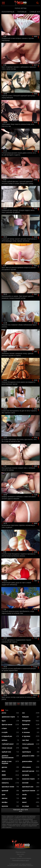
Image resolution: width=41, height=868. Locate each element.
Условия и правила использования (20, 858)
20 (34, 704)
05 (22, 704)
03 (15, 704)
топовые (22, 12)
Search (38, 3)
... (30, 704)
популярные (8, 12)
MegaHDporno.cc (27, 4)
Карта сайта (20, 854)
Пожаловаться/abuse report (20, 860)
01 (7, 704)
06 (26, 704)
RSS (20, 856)
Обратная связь (20, 852)
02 (11, 704)
